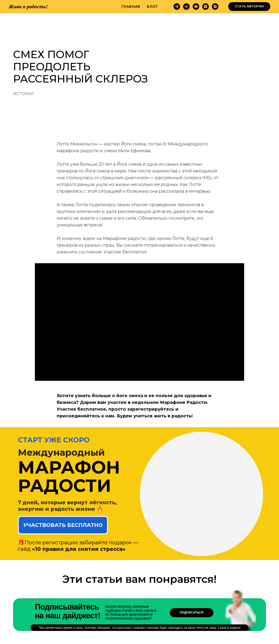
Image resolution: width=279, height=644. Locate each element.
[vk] (186, 7)
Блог (152, 7)
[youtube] (196, 7)
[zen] (215, 7)
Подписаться (192, 612)
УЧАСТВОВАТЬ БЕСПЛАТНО (63, 525)
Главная (131, 7)
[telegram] (177, 7)
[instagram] (206, 7)
